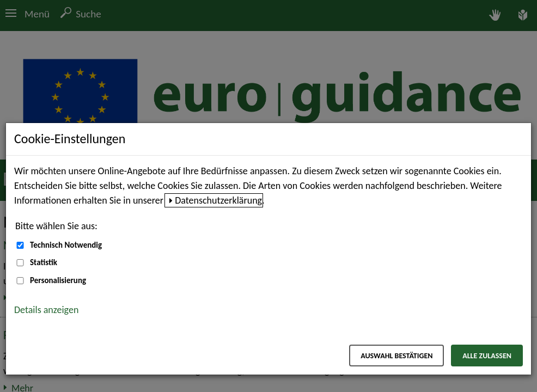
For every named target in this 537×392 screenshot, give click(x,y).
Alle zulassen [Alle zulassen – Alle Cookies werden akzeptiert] (487, 356)
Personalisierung (58, 280)
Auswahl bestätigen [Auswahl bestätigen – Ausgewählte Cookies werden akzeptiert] (396, 356)
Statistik (44, 262)
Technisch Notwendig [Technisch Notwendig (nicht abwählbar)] (66, 245)
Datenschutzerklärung (218, 200)
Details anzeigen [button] (46, 310)
